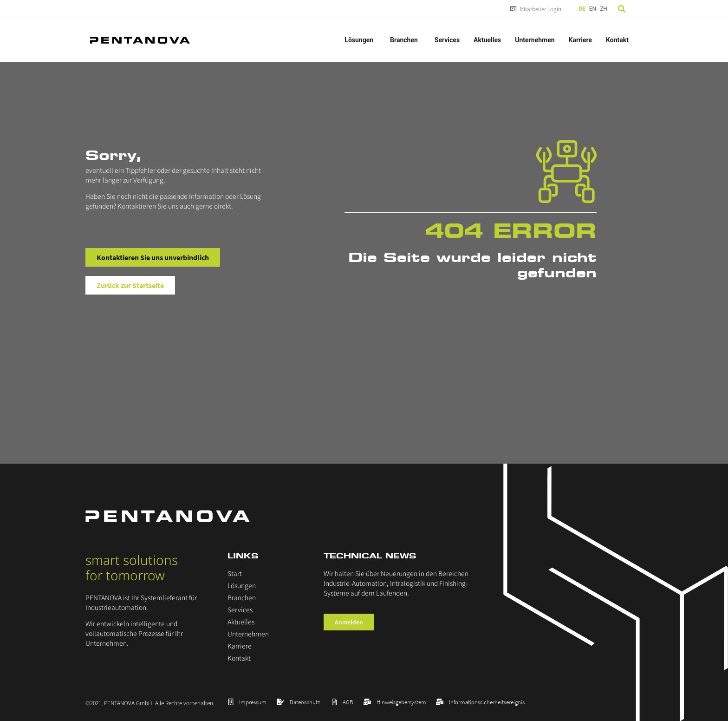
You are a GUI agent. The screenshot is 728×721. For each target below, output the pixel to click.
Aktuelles (487, 40)
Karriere (580, 40)
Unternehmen (535, 40)
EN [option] (593, 9)
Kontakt (617, 40)
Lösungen (360, 40)
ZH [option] (604, 9)
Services (447, 40)
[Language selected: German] (594, 9)
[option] (593, 9)
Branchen (405, 40)
